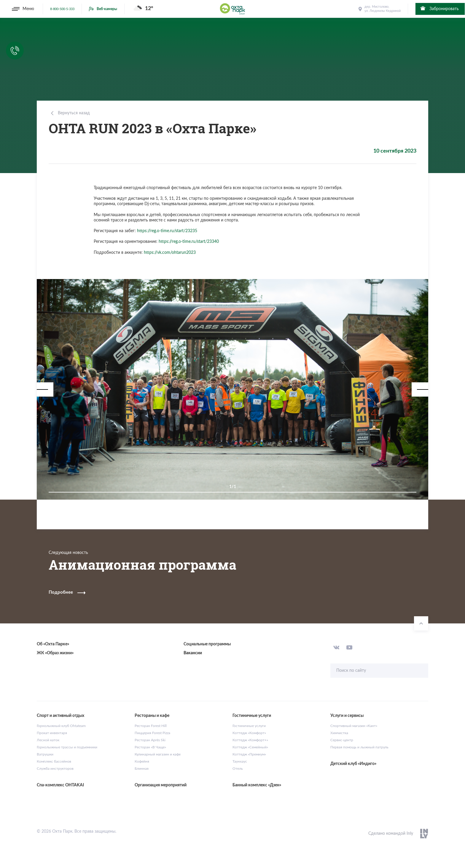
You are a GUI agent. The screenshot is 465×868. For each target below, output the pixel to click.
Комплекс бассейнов (54, 761)
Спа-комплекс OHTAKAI (60, 785)
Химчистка (339, 733)
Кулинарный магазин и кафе (158, 754)
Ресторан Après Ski (150, 740)
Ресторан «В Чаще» (150, 747)
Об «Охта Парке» (53, 644)
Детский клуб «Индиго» (353, 764)
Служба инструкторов (55, 769)
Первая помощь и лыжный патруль (359, 747)
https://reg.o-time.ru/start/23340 (189, 242)
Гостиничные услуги (249, 726)
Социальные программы (207, 644)
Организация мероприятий (161, 785)
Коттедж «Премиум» (249, 754)
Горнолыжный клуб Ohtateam (61, 726)
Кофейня (142, 761)
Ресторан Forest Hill (151, 726)
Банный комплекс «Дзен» (257, 785)
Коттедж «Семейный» (250, 747)
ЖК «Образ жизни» (55, 653)
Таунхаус (240, 761)
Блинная (142, 769)
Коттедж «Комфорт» (249, 733)
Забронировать (439, 8)
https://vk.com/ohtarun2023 (170, 253)
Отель (238, 769)
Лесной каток (48, 740)
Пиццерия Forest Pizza (152, 733)
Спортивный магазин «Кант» (354, 726)
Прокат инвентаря (52, 733)
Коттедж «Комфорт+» (250, 740)
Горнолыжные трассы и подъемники (67, 747)
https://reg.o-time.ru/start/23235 (167, 231)
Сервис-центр (342, 740)
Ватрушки (45, 754)
